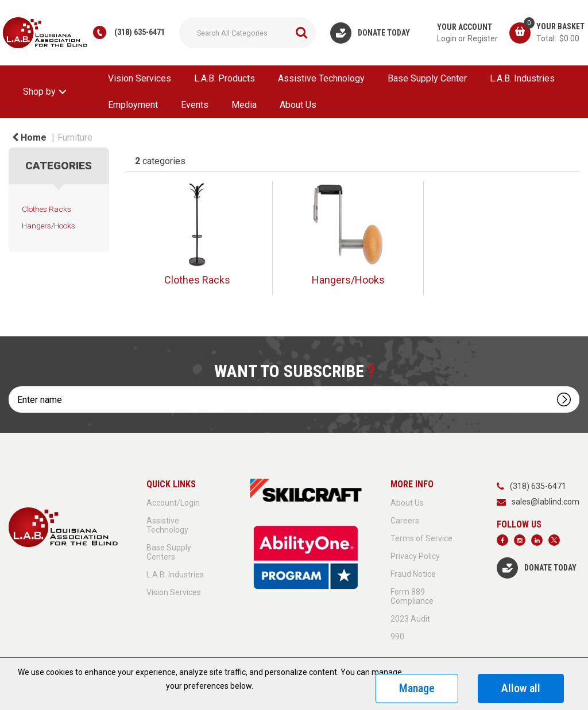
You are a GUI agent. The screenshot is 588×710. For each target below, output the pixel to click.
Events (195, 105)
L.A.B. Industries (522, 78)
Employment (133, 105)
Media (244, 105)
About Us (298, 105)
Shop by (39, 92)
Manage (417, 688)
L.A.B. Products (225, 78)
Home (29, 137)
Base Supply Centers (169, 552)
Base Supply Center (427, 78)
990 (397, 637)
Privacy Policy (415, 556)
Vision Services (140, 78)
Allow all (521, 688)
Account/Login (173, 503)
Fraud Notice (413, 574)
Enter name (12, 386)
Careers (405, 521)
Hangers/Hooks (49, 226)
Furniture (75, 137)
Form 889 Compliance (412, 596)
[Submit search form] (301, 33)
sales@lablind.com (546, 502)
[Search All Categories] (247, 33)
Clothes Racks (47, 209)
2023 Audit (410, 619)
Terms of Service (421, 538)
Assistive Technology (321, 78)
